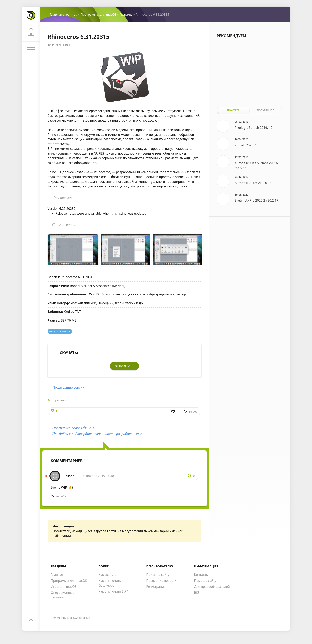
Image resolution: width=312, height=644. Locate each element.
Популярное (266, 110)
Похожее (233, 110)
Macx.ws (73, 618)
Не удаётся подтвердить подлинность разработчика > (97, 434)
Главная (57, 575)
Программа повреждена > (73, 428)
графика (60, 400)
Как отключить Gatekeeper (110, 583)
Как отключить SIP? (113, 592)
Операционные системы (62, 595)
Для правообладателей (212, 587)
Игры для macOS (64, 587)
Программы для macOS (98, 15)
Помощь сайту (205, 581)
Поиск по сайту (158, 575)
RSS (197, 593)
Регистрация (156, 587)
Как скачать (107, 575)
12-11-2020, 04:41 (59, 45)
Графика (126, 15)
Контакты (201, 575)
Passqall (70, 476)
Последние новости (161, 581)
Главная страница (63, 15)
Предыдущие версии (68, 387)
